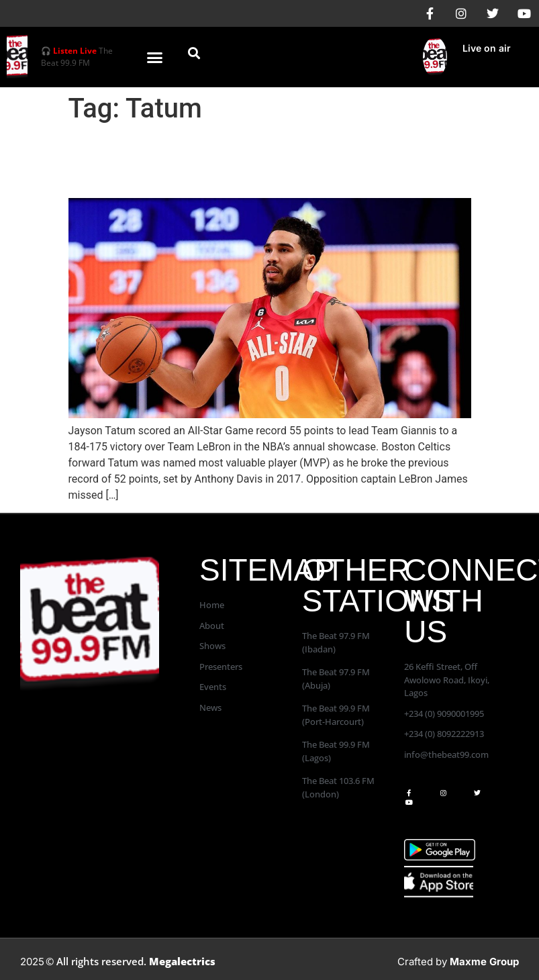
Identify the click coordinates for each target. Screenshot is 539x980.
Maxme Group (484, 962)
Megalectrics (182, 961)
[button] (155, 57)
